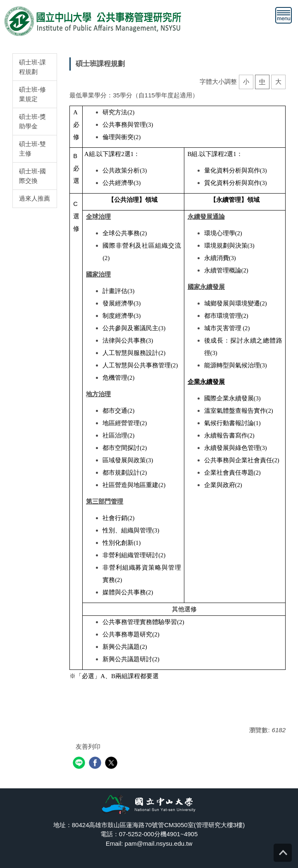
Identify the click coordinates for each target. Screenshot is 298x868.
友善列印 (88, 746)
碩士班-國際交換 (32, 176)
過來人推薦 (35, 198)
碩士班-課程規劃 (32, 67)
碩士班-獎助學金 (32, 121)
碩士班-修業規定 (32, 94)
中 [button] (262, 82)
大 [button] (278, 82)
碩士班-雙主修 (32, 149)
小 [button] (246, 82)
